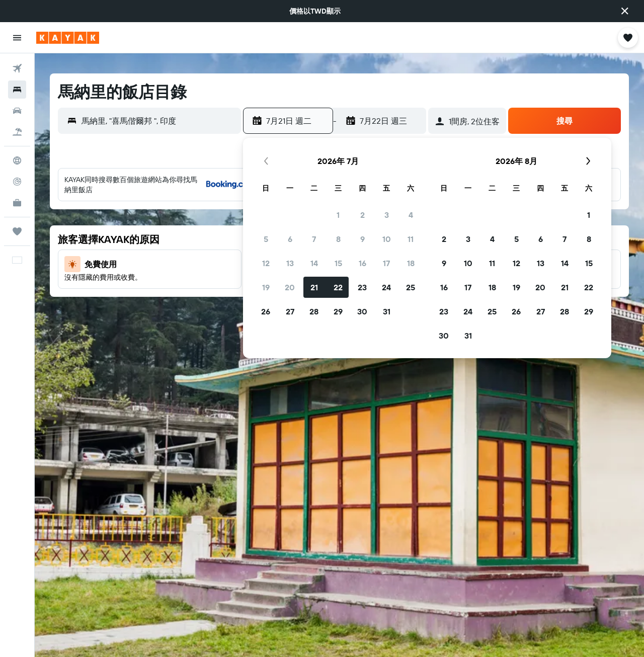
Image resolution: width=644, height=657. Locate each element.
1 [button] (338, 215)
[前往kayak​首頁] (68, 38)
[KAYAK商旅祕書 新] (17, 203)
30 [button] (362, 311)
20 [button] (290, 287)
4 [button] (411, 215)
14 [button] (314, 263)
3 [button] (387, 215)
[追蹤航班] (17, 182)
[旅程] (17, 231)
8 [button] (338, 239)
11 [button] (411, 239)
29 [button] (338, 311)
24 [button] (386, 287)
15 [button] (338, 263)
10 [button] (387, 239)
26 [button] (266, 311)
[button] (625, 11)
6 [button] (290, 239)
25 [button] (411, 287)
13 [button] (290, 263)
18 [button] (411, 263)
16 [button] (363, 263)
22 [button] (338, 287)
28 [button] (314, 311)
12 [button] (266, 263)
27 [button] (290, 311)
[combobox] (159, 121)
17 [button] (386, 263)
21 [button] (314, 287)
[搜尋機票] (17, 68)
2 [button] (363, 215)
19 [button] (266, 287)
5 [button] (266, 239)
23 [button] (362, 287)
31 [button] (387, 311)
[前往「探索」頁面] (17, 160)
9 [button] (363, 239)
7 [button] (314, 239)
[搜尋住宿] (17, 90)
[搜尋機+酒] (17, 132)
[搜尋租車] (17, 111)
